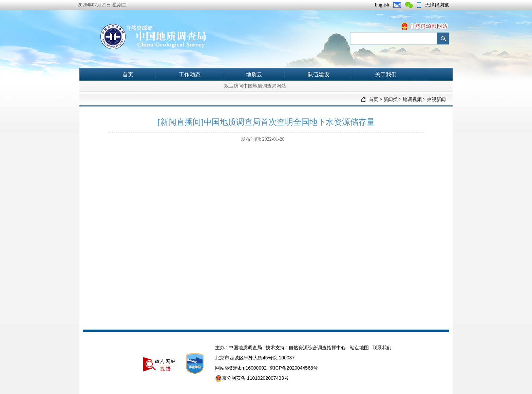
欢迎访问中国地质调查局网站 (255, 86)
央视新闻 (436, 100)
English (382, 5)
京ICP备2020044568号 (294, 368)
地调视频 (412, 100)
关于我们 (386, 74)
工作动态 (190, 74)
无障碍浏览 (437, 5)
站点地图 (359, 348)
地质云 (254, 74)
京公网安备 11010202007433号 (252, 378)
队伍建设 (319, 74)
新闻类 (391, 100)
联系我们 (382, 348)
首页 (128, 74)
